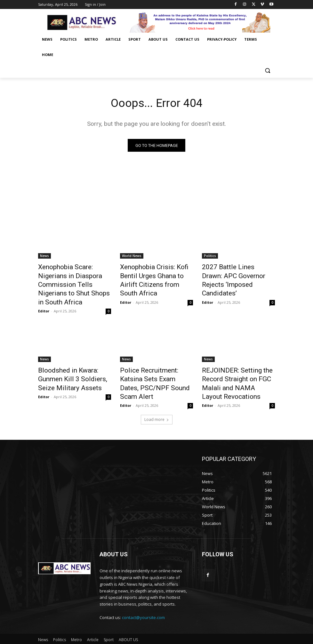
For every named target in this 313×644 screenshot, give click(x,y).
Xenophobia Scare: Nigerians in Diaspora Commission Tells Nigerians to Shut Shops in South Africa (74, 278)
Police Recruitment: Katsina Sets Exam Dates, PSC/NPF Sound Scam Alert (153, 363)
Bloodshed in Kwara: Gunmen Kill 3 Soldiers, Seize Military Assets (73, 363)
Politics (210, 257)
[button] (267, 70)
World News (132, 257)
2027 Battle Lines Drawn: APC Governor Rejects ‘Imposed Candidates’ (238, 275)
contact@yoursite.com (143, 597)
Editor (44, 297)
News (44, 257)
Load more (157, 399)
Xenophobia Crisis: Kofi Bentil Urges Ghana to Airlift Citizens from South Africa (156, 275)
